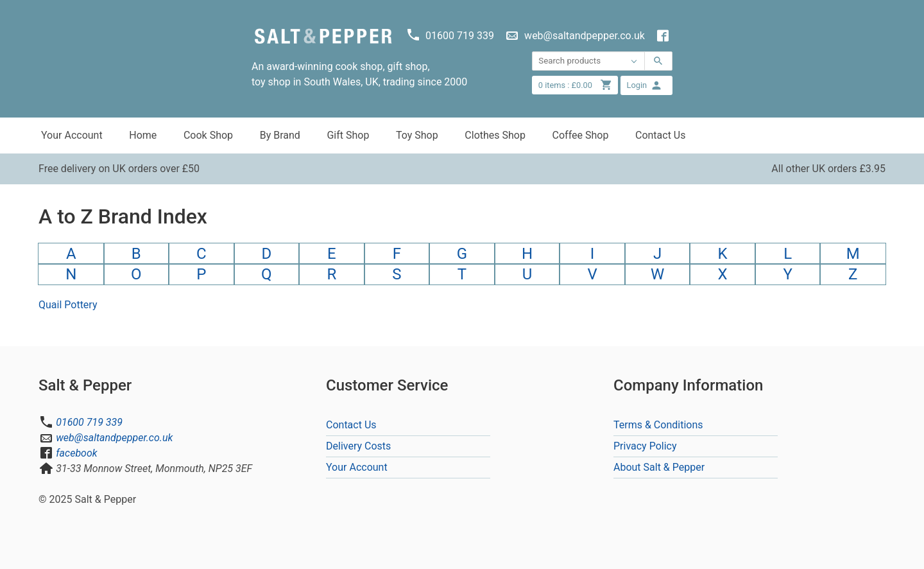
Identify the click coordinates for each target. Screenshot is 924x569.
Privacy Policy (645, 446)
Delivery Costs (358, 446)
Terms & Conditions (658, 425)
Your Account (72, 135)
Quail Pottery (68, 305)
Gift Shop (348, 135)
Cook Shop (208, 135)
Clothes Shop (495, 135)
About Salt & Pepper (659, 467)
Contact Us (661, 135)
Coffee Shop (581, 135)
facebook (76, 453)
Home (143, 135)
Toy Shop (417, 135)
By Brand (280, 135)
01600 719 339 (89, 422)
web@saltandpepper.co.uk (114, 438)
